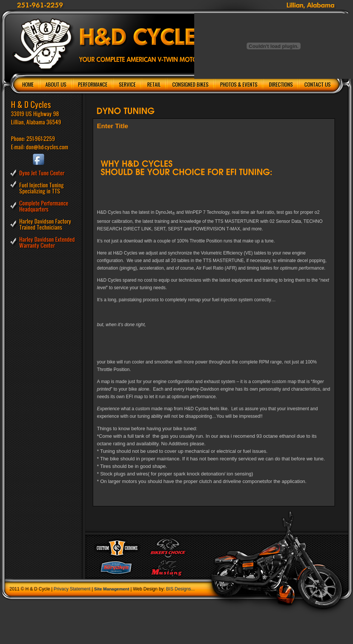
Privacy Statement (72, 589)
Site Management (112, 589)
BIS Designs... (180, 589)
